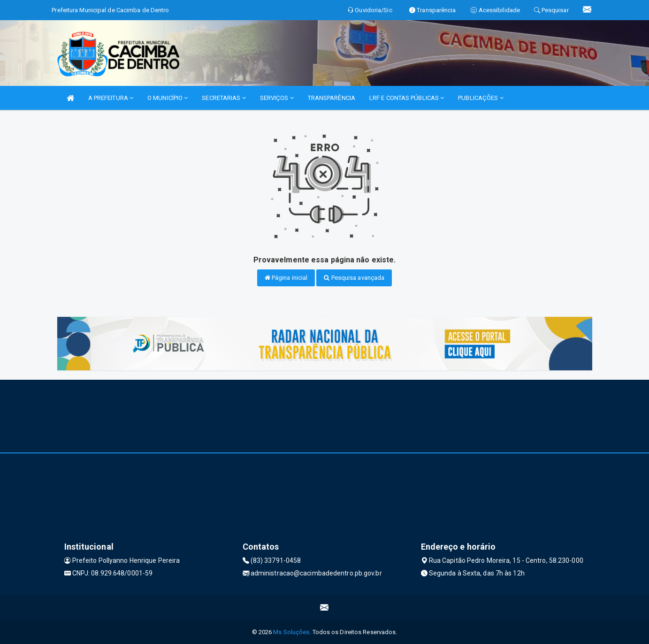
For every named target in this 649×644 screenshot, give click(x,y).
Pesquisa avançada (354, 278)
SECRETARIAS (224, 98)
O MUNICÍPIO (168, 98)
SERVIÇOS (277, 98)
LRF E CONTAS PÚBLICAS (407, 98)
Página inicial (286, 278)
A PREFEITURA (111, 98)
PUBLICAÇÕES (481, 98)
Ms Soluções (291, 632)
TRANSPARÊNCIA (332, 98)
